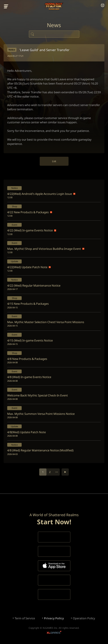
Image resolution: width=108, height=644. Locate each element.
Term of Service (25, 618)
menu (6, 7)
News (54, 25)
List (54, 161)
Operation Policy (84, 618)
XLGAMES (54, 633)
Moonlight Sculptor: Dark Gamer (54, 6)
